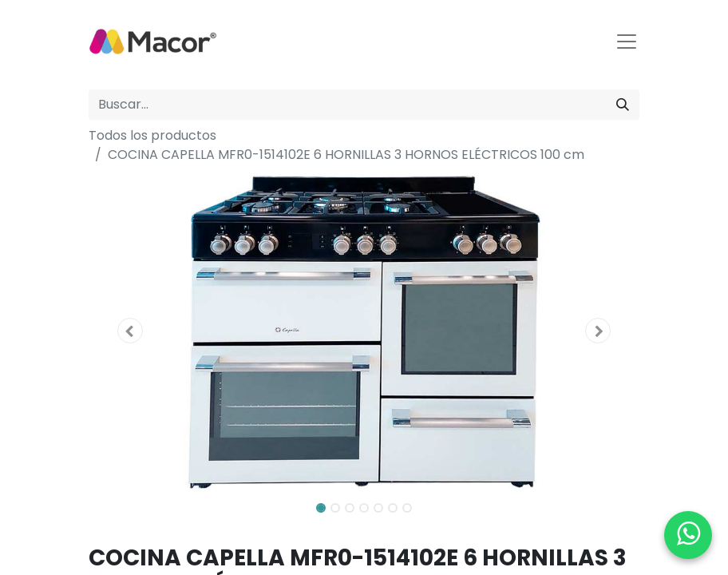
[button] (130, 331)
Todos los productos (152, 135)
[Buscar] (623, 105)
